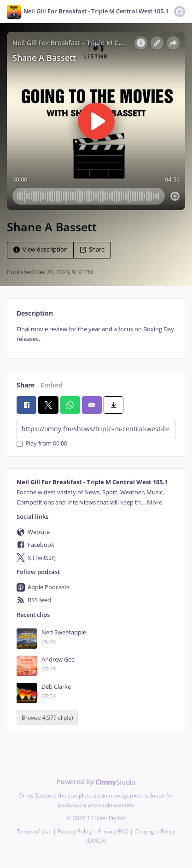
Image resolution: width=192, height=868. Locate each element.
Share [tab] (26, 385)
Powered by (96, 782)
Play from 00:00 (42, 444)
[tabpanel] (96, 334)
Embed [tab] (52, 385)
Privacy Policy (75, 831)
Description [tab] (35, 313)
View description (41, 249)
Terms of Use (34, 831)
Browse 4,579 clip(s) (47, 718)
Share (92, 249)
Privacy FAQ (113, 831)
